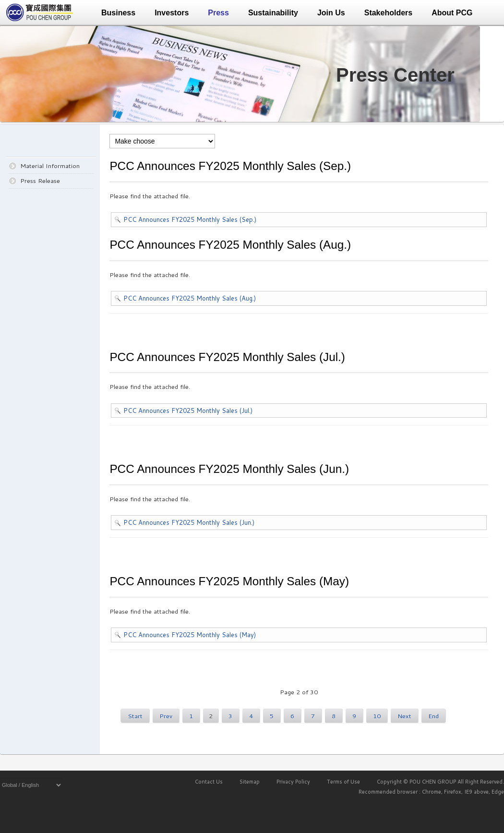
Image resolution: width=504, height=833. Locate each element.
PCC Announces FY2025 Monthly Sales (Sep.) (190, 219)
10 (377, 716)
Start (135, 716)
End (433, 716)
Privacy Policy (293, 782)
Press (218, 13)
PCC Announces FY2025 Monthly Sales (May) (190, 635)
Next (404, 716)
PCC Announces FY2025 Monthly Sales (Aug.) (190, 298)
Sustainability (273, 13)
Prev (166, 716)
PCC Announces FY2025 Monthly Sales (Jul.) (188, 410)
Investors (172, 13)
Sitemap (250, 782)
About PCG (452, 13)
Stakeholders (388, 13)
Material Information (50, 166)
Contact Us (209, 782)
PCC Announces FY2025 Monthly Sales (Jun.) (189, 522)
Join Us (331, 13)
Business (118, 13)
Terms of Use (343, 782)
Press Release (40, 181)
